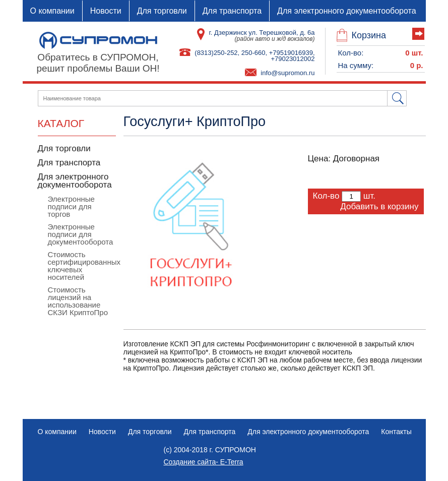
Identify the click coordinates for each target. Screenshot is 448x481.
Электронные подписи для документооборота (81, 234)
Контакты (396, 432)
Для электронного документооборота (347, 11)
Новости (106, 11)
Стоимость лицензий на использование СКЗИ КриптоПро (78, 301)
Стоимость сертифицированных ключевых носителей (84, 266)
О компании (52, 11)
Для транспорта (232, 11)
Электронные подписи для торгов (71, 206)
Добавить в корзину (379, 206)
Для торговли (162, 11)
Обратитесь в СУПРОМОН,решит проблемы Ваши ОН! (98, 63)
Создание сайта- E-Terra (204, 462)
